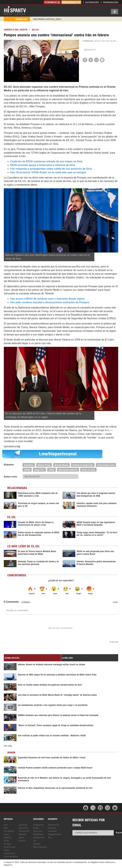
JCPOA (27, 470)
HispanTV (15, 10)
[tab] (32, 658)
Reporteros (38, 834)
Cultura (22, 840)
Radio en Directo (71, 2)
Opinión (37, 844)
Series (36, 828)
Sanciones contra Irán (83, 465)
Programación (111, 2)
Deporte (22, 834)
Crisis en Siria (88, 470)
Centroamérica (11, 856)
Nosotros (52, 828)
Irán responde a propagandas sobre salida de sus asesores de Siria (51, 169)
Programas (38, 824)
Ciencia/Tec (24, 831)
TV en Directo (52, 2)
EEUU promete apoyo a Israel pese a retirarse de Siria (43, 165)
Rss (50, 837)
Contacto (52, 831)
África (7, 840)
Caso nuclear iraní (106, 465)
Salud (21, 837)
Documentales (40, 847)
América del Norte (16, 30)
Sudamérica (10, 853)
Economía (23, 828)
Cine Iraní (38, 831)
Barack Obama (61, 465)
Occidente (29, 465)
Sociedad (23, 824)
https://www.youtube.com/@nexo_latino (53, 19)
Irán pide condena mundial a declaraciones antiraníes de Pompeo (50, 302)
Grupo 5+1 (39, 470)
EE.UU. (36, 30)
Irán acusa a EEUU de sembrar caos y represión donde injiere (47, 299)
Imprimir (90, 50)
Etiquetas (9, 465)
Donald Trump (44, 465)
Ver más (8, 746)
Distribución (92, 2)
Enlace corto (10, 477)
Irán (6, 824)
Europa (7, 844)
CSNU (51, 470)
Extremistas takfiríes (68, 470)
